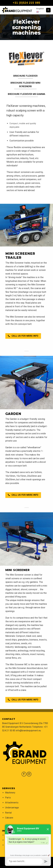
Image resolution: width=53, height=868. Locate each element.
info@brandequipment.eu (28, 731)
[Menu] (48, 10)
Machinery (10, 793)
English (40, 10)
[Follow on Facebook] (24, 774)
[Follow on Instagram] (29, 774)
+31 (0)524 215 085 (26, 3)
